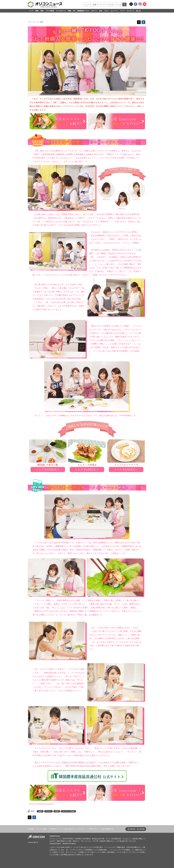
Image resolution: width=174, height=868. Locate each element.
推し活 (138, 11)
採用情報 (132, 829)
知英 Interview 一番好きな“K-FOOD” (117, 121)
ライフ (122, 11)
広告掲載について (55, 829)
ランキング (130, 11)
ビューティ (114, 11)
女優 (57, 811)
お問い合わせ (69, 829)
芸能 (37, 11)
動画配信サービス (83, 11)
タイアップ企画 (68, 811)
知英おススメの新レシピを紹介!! (58, 121)
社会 (101, 11)
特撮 (69, 11)
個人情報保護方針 (108, 829)
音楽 (42, 11)
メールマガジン (81, 829)
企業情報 (142, 829)
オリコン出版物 (42, 829)
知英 (40, 811)
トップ (31, 11)
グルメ (106, 11)
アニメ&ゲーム (61, 11)
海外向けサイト (94, 829)
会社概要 (31, 829)
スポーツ (94, 11)
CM (74, 11)
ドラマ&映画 (50, 11)
